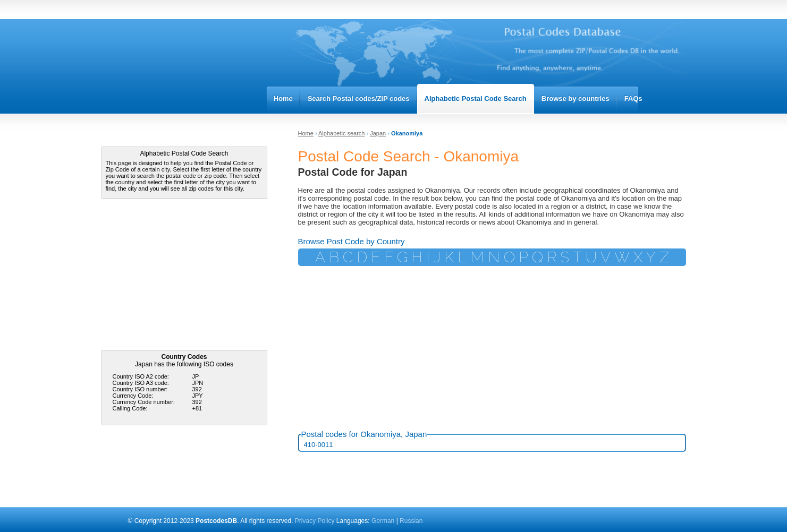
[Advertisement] (181, 276)
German (384, 521)
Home (306, 133)
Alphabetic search (341, 133)
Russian (411, 521)
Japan (378, 133)
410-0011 (319, 445)
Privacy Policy (315, 521)
